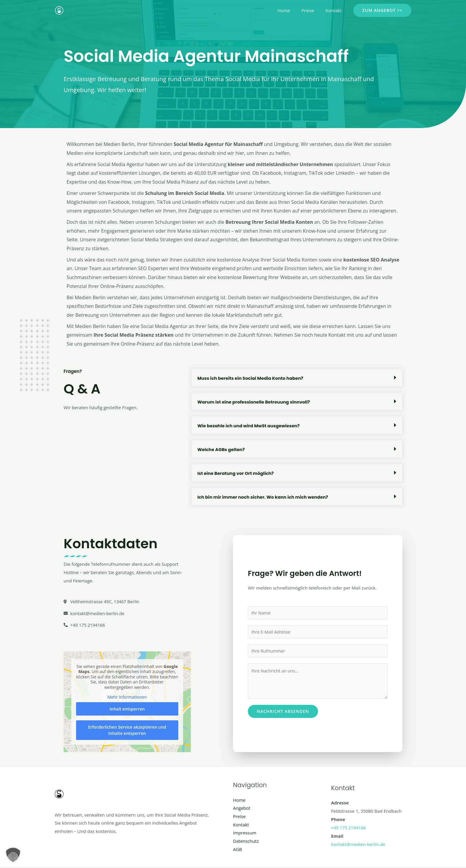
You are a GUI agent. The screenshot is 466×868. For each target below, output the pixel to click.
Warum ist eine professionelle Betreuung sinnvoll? (255, 402)
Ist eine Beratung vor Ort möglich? (236, 473)
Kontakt (335, 10)
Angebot (242, 809)
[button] (382, 10)
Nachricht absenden (283, 712)
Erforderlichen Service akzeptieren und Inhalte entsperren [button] (127, 730)
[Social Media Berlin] (59, 10)
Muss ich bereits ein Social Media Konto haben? (251, 378)
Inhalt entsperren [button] (127, 709)
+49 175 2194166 (349, 828)
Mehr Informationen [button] (127, 698)
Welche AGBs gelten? (221, 449)
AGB (237, 850)
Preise (312, 10)
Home (290, 10)
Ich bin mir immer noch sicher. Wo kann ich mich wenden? (264, 497)
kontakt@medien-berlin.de (359, 845)
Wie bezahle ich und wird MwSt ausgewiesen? (249, 426)
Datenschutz (246, 842)
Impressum (245, 834)
